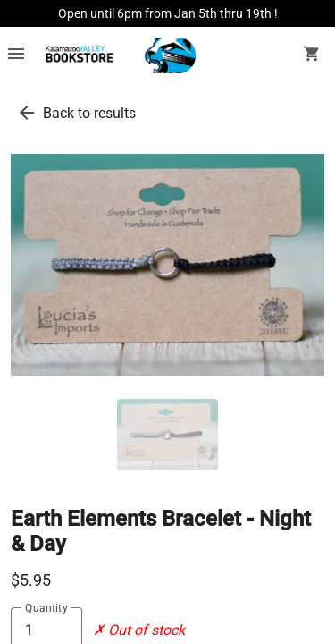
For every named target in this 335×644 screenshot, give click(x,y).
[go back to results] (27, 113)
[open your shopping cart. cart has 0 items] (312, 55)
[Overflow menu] (16, 55)
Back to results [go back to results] (89, 113)
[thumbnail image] (167, 435)
